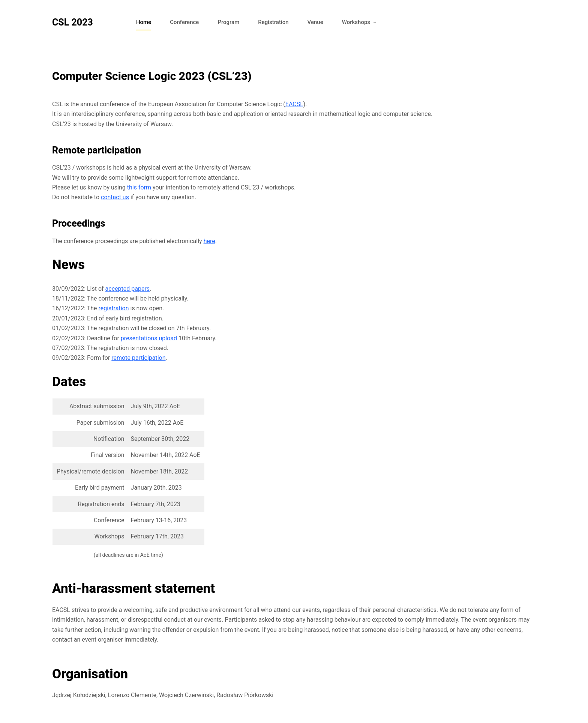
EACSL (294, 104)
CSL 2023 (73, 22)
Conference (184, 22)
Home (144, 22)
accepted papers (127, 289)
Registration (273, 22)
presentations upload (149, 338)
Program (228, 22)
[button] (374, 23)
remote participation (138, 358)
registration (113, 308)
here (209, 241)
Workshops (360, 23)
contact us (115, 197)
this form (139, 187)
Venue (315, 22)
